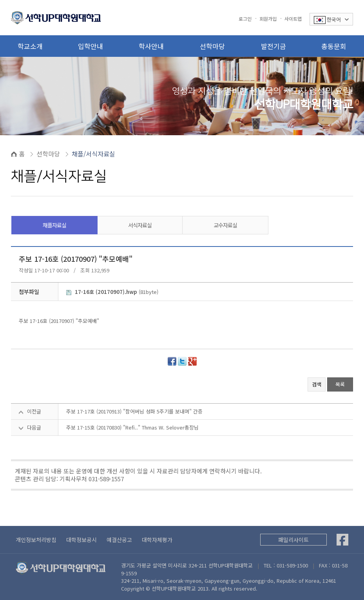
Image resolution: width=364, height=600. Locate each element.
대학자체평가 (157, 540)
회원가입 (268, 19)
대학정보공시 (81, 540)
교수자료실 (225, 225)
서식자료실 (140, 225)
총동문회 (334, 46)
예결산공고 (119, 540)
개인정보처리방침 (36, 540)
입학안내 (91, 46)
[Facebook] (342, 540)
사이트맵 (293, 19)
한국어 (331, 20)
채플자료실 (54, 225)
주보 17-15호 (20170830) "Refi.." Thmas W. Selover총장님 (132, 427)
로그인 (245, 19)
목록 (340, 384)
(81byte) (112, 292)
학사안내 (151, 46)
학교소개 (30, 46)
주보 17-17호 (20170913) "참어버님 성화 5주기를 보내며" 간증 (134, 411)
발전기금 (273, 46)
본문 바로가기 (0, 0)
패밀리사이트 (293, 540)
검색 (317, 384)
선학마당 (212, 46)
